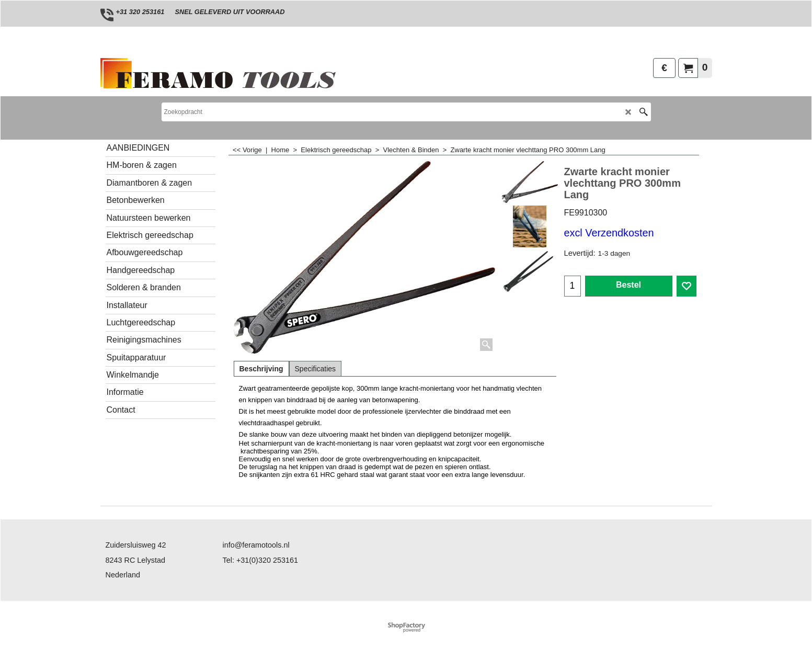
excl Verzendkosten (609, 233)
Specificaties (316, 369)
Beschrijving (261, 369)
